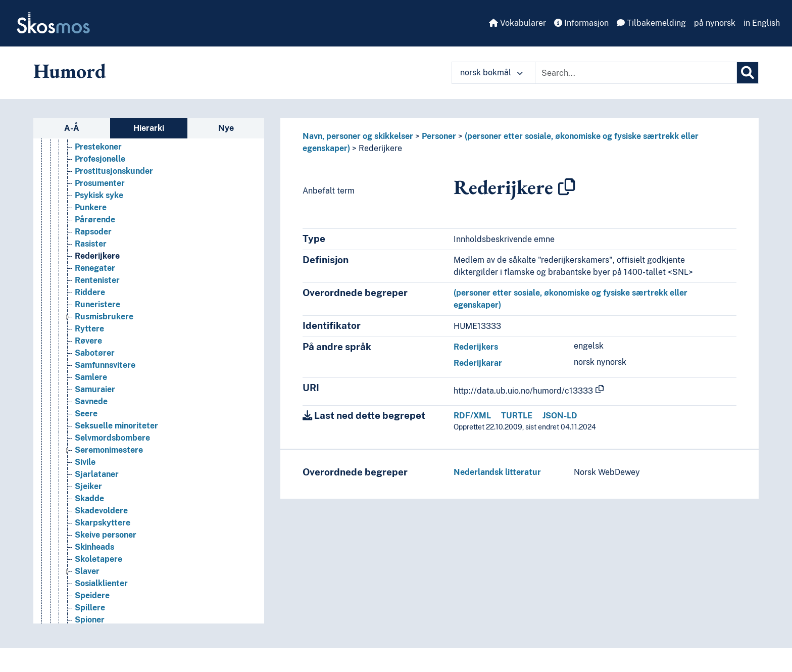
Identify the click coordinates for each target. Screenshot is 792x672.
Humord (70, 71)
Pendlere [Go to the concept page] (92, 176)
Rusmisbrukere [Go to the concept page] (104, 382)
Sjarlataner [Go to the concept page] (97, 539)
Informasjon (581, 23)
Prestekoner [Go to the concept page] (98, 212)
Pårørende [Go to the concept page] (95, 285)
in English (762, 23)
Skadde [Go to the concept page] (89, 564)
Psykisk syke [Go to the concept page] (99, 260)
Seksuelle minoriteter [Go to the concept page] (116, 491)
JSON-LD (560, 416)
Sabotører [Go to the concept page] (95, 418)
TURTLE (517, 416)
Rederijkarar (478, 363)
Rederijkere (380, 148)
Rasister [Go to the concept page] (91, 309)
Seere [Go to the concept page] (86, 479)
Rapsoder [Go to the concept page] (93, 297)
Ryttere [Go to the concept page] (89, 394)
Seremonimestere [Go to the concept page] (109, 515)
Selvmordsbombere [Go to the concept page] (112, 503)
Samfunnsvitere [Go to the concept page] (105, 430)
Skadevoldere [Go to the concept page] (101, 576)
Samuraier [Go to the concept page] (95, 454)
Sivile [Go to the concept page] (85, 527)
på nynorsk (715, 23)
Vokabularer (517, 23)
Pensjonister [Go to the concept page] (98, 188)
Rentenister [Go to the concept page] (97, 345)
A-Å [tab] (72, 128)
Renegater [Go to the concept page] (95, 333)
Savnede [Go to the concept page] (91, 467)
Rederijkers (476, 347)
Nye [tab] (226, 128)
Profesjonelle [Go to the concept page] (100, 224)
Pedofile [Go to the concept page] (91, 163)
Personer (439, 136)
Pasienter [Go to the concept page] (93, 139)
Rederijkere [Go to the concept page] (97, 321)
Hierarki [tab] (149, 128)
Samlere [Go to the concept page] (91, 442)
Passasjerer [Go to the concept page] (97, 151)
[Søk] (748, 73)
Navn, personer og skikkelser (358, 136)
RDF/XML (472, 416)
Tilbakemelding (651, 23)
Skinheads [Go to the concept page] (94, 612)
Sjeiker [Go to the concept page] (88, 551)
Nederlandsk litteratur (497, 472)
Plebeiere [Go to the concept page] (93, 200)
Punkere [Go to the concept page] (91, 273)
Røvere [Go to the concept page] (88, 406)
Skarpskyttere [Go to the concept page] (103, 588)
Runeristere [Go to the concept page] (97, 370)
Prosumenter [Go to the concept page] (100, 248)
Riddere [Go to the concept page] (90, 357)
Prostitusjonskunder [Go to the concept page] (114, 236)
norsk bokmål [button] (491, 73)
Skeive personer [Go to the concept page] (106, 600)
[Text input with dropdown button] (636, 73)
